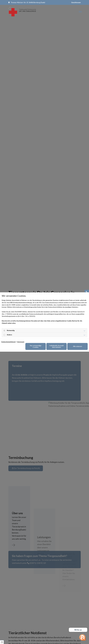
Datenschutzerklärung (8, 342)
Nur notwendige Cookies (36, 346)
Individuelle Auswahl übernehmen (57, 346)
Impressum (21, 342)
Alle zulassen (78, 346)
